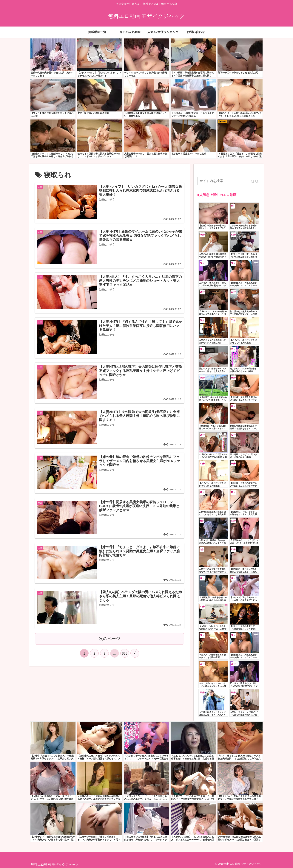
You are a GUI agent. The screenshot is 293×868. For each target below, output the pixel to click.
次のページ (110, 639)
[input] (229, 181)
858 (125, 653)
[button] (255, 181)
